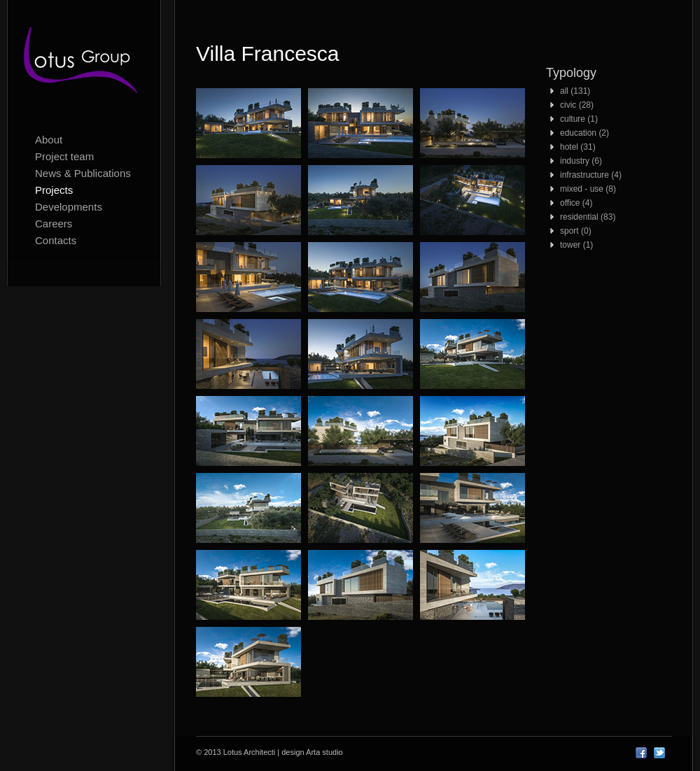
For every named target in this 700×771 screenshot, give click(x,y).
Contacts (56, 240)
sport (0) (576, 231)
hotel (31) (578, 147)
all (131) (575, 91)
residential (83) (588, 217)
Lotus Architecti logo (84, 63)
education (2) (584, 133)
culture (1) (579, 119)
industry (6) (581, 161)
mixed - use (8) (588, 189)
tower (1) (576, 245)
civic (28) (577, 105)
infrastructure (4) (591, 175)
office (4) (576, 203)
